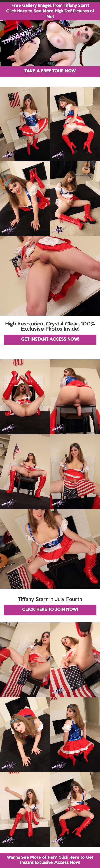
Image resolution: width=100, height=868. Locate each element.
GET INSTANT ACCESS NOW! (50, 340)
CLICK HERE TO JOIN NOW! (50, 610)
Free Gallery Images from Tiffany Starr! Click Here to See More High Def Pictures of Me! (50, 11)
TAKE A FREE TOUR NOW (50, 71)
